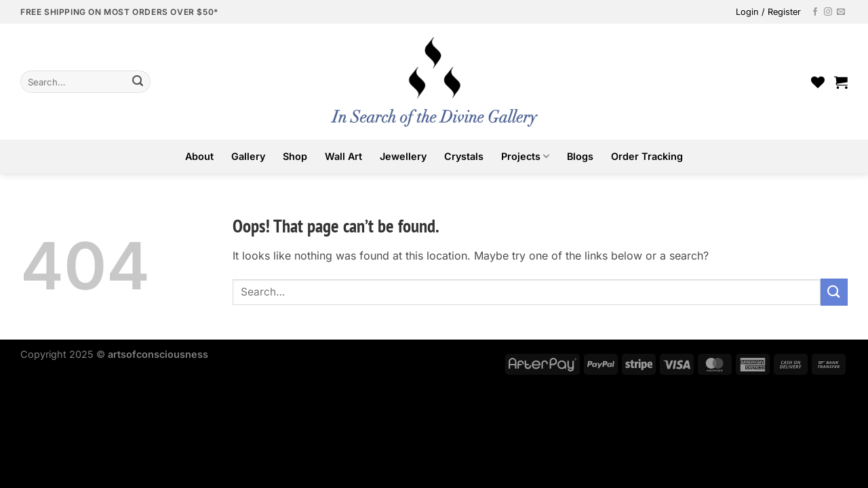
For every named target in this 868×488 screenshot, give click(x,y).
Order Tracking (647, 156)
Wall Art (343, 156)
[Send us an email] (841, 12)
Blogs (580, 156)
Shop (295, 156)
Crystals (464, 156)
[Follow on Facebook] (815, 12)
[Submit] (138, 82)
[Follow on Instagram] (828, 12)
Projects (525, 156)
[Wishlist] (818, 82)
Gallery (248, 156)
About (199, 156)
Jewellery (403, 156)
